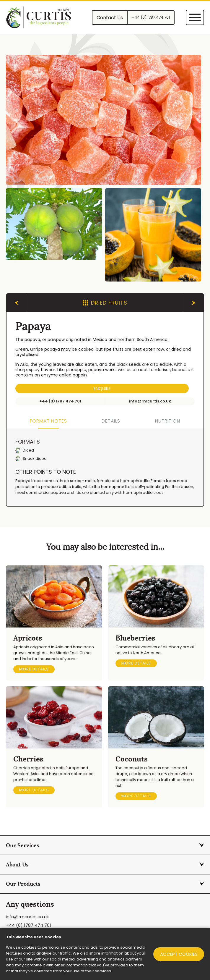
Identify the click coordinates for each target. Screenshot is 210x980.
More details (34, 669)
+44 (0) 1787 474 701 (29, 925)
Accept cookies (178, 954)
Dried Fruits (105, 303)
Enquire (102, 388)
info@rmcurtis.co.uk (27, 917)
